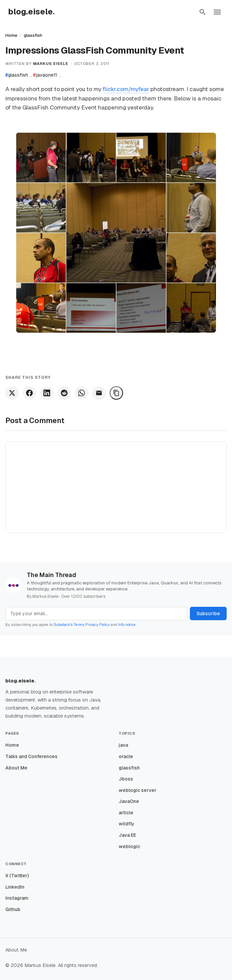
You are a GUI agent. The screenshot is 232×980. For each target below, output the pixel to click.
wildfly (127, 824)
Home (11, 35)
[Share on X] (12, 393)
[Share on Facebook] (29, 393)
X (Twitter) (17, 876)
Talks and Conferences (31, 756)
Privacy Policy (97, 625)
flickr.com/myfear (126, 89)
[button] (203, 12)
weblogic (129, 846)
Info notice (127, 625)
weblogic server (138, 790)
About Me (16, 768)
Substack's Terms (69, 625)
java (123, 745)
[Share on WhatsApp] (82, 393)
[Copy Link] (116, 393)
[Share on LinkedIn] (47, 393)
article (126, 813)
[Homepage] (35, 12)
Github (13, 909)
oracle (126, 756)
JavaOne (129, 801)
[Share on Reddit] (64, 393)
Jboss (126, 779)
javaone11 (45, 75)
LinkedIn (15, 887)
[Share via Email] (99, 393)
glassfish (33, 35)
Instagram (17, 898)
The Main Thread (51, 575)
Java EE (127, 835)
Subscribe (208, 614)
